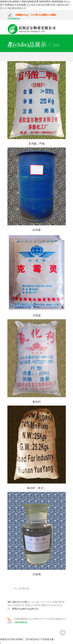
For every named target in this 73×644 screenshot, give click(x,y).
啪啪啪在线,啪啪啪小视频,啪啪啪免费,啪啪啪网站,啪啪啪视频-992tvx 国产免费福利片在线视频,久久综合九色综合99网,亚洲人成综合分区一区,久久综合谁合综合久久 (36, 5)
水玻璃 (37, 574)
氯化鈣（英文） (37, 488)
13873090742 (14, 19)
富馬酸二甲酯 (37, 144)
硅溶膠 (37, 230)
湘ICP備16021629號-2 (18, 602)
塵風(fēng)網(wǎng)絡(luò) (25, 609)
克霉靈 (37, 315)
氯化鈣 (37, 402)
